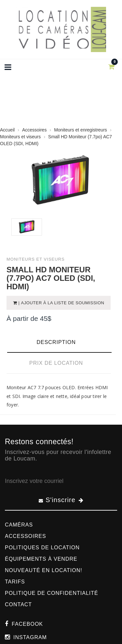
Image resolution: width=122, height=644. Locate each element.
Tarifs (15, 582)
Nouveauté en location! (44, 570)
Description (56, 342)
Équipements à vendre (41, 559)
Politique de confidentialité (52, 593)
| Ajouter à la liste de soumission (61, 303)
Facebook (27, 624)
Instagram (30, 637)
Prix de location (56, 363)
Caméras (19, 525)
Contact (18, 604)
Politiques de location (42, 548)
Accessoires (26, 536)
